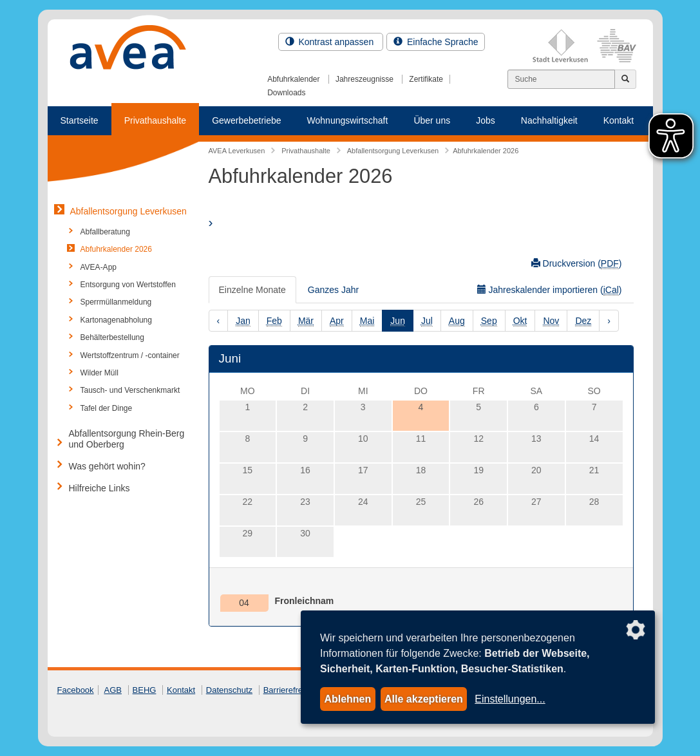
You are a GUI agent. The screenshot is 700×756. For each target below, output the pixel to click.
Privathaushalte (156, 120)
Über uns (432, 120)
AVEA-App (99, 267)
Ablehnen (347, 699)
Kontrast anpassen (331, 42)
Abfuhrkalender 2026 (116, 249)
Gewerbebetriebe (246, 120)
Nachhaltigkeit (549, 120)
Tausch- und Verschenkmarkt (130, 390)
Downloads (286, 93)
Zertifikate (426, 79)
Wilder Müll (99, 373)
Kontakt (619, 120)
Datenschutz (229, 690)
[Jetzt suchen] (625, 79)
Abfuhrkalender (293, 79)
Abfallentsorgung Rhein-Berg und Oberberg (127, 439)
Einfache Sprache (436, 42)
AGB (113, 690)
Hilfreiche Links (99, 488)
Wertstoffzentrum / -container (130, 355)
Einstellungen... (510, 699)
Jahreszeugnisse (364, 79)
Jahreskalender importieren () (550, 290)
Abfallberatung (105, 232)
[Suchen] (561, 79)
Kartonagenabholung (116, 320)
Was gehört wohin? (107, 466)
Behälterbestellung (112, 337)
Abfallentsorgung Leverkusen (128, 211)
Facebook (76, 690)
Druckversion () (577, 264)
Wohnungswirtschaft (348, 120)
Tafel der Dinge (107, 408)
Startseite (80, 120)
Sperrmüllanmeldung (116, 302)
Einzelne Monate (252, 290)
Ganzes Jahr (333, 290)
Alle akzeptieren (424, 699)
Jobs (486, 120)
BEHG (145, 690)
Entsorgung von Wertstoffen (128, 285)
